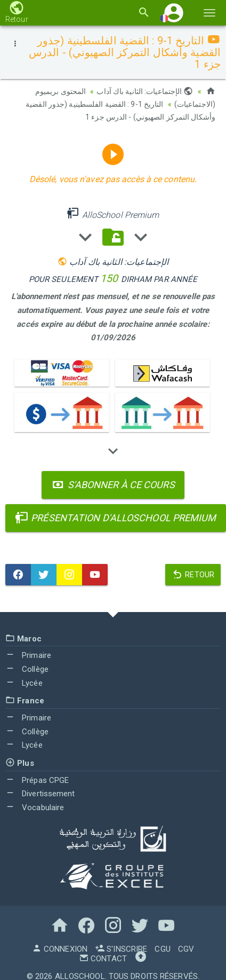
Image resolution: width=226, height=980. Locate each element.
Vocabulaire (35, 807)
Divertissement (40, 794)
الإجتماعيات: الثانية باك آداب (145, 91)
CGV (186, 949)
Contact (103, 959)
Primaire (28, 655)
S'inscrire (121, 949)
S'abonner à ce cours (113, 485)
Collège (27, 669)
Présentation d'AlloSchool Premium (116, 518)
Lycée (24, 683)
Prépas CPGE (37, 780)
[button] (174, 13)
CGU (162, 949)
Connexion (60, 949)
